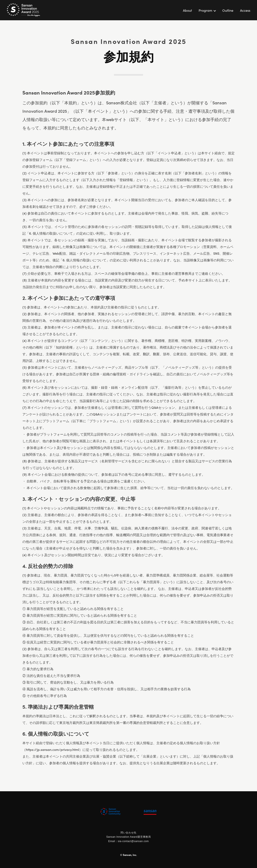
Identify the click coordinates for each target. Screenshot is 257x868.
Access (245, 10)
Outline (228, 10)
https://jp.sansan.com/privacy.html (52, 749)
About (187, 10)
